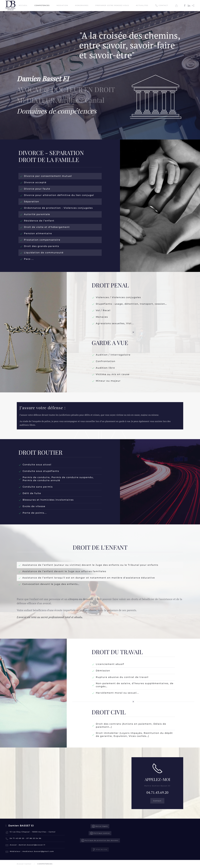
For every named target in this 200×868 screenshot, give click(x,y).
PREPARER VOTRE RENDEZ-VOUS (112, 5)
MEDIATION (62, 5)
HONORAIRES (82, 5)
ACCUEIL (23, 5)
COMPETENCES (42, 5)
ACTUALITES (142, 5)
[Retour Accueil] (11, 6)
